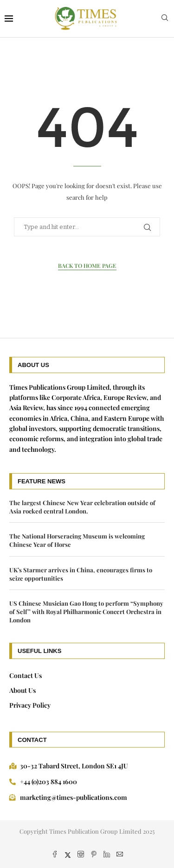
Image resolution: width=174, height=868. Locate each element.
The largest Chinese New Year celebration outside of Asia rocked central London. (82, 507)
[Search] (165, 19)
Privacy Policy (30, 705)
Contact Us (26, 675)
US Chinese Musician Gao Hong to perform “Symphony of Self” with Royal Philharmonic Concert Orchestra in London (86, 611)
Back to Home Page (87, 266)
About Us (23, 690)
